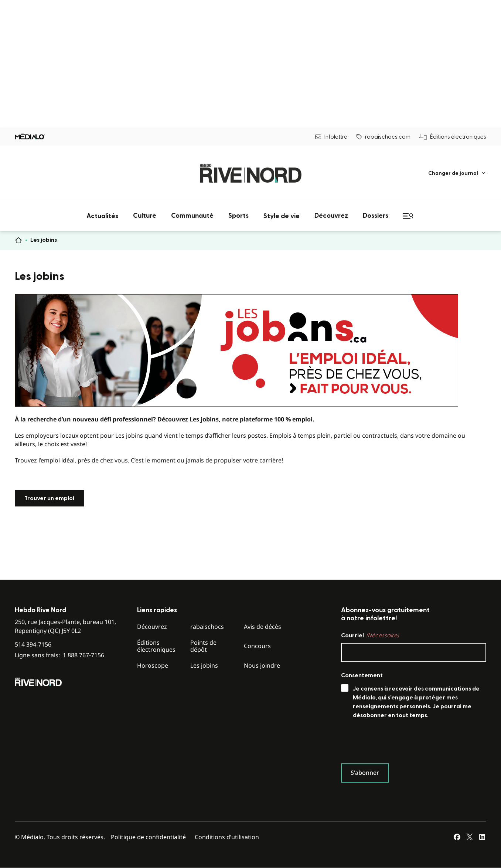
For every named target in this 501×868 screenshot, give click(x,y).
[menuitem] (457, 173)
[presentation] (397, 743)
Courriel (370, 635)
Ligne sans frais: (59, 655)
